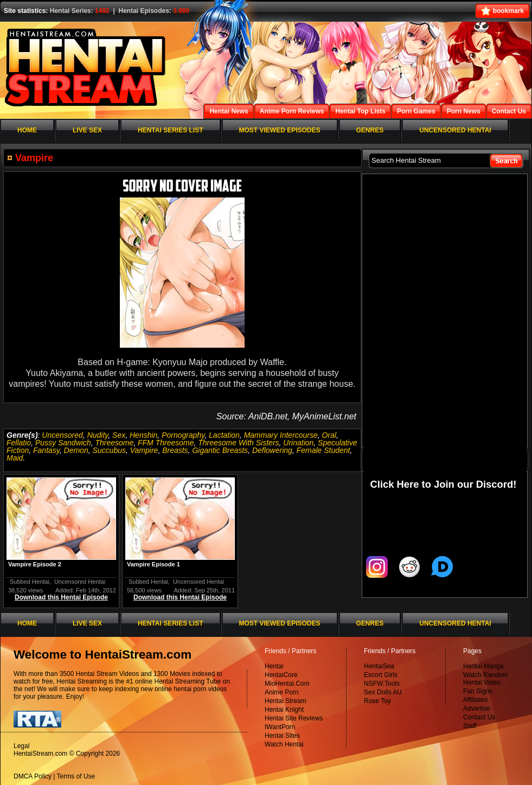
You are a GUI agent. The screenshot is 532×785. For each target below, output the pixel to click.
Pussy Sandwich (63, 443)
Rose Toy (377, 701)
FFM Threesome (166, 443)
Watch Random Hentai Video (485, 679)
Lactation (224, 435)
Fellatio (19, 443)
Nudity (98, 435)
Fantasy (46, 450)
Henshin (143, 435)
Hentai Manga (483, 666)
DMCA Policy (33, 776)
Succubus (109, 450)
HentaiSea (379, 666)
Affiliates (475, 700)
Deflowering (272, 450)
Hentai (274, 666)
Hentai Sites (282, 736)
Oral (329, 435)
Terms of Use (76, 776)
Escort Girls (381, 675)
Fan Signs (478, 691)
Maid (15, 458)
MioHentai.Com (287, 684)
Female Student (323, 450)
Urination (298, 443)
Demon (76, 450)
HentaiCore (281, 675)
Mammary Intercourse (281, 435)
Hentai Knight (284, 710)
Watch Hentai (284, 744)
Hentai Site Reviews (294, 718)
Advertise (477, 709)
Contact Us (479, 717)
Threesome (114, 443)
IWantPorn (280, 727)
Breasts (175, 450)
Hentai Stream (286, 701)
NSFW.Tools (382, 684)
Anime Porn (282, 692)
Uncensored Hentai (80, 582)
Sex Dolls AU (383, 692)
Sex (119, 435)
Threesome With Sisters (238, 443)
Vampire (144, 450)
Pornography (183, 435)
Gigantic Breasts (220, 450)
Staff (470, 726)
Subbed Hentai (30, 582)
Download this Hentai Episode (61, 597)
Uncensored (62, 435)
